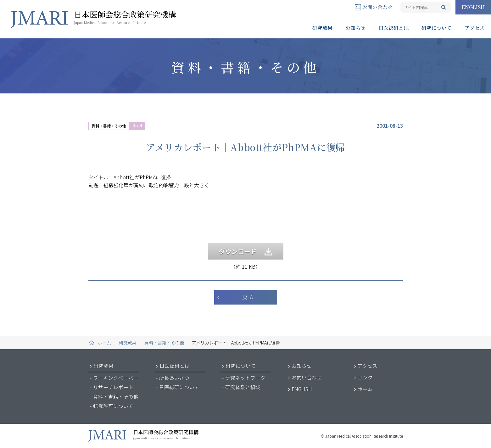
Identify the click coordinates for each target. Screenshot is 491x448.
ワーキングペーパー (116, 378)
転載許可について (113, 406)
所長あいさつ (174, 378)
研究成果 (322, 28)
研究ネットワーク (245, 378)
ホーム (365, 389)
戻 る (248, 297)
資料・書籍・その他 (109, 126)
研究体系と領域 (243, 387)
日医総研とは (393, 28)
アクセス (475, 28)
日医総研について (179, 387)
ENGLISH (473, 7)
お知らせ (355, 28)
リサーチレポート (113, 387)
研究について (437, 28)
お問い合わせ (374, 7)
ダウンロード (246, 251)
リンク (365, 377)
